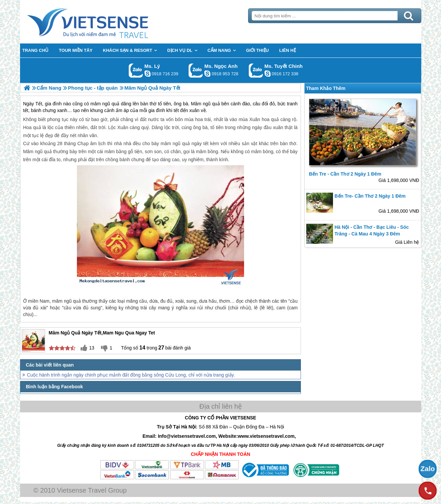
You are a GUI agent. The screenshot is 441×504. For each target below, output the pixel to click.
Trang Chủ (104, 22)
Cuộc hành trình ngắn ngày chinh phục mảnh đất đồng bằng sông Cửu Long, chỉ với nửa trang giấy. (131, 375)
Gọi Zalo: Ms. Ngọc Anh (196, 70)
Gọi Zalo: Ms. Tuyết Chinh (256, 70)
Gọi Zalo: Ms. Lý (136, 70)
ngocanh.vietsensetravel (207, 74)
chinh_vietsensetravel (267, 74)
